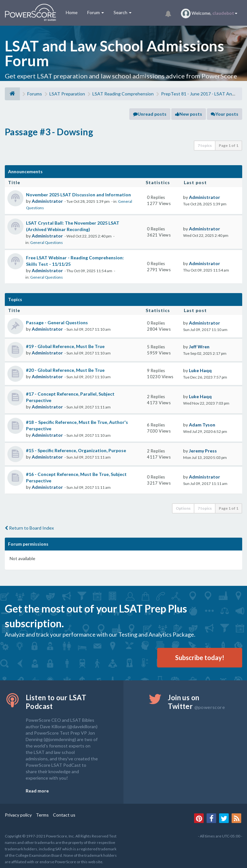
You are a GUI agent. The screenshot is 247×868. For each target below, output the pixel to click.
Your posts (225, 114)
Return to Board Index (29, 528)
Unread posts (150, 114)
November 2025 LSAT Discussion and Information (78, 195)
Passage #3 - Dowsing (49, 132)
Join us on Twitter (196, 702)
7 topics (205, 145)
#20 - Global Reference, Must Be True (65, 370)
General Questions (47, 242)
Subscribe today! (200, 658)
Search (123, 12)
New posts (189, 114)
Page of (229, 145)
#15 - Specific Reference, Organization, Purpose (76, 450)
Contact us (64, 815)
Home (72, 12)
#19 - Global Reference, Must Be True (65, 346)
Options (183, 508)
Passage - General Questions (57, 322)
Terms (42, 815)
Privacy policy (18, 815)
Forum (96, 12)
